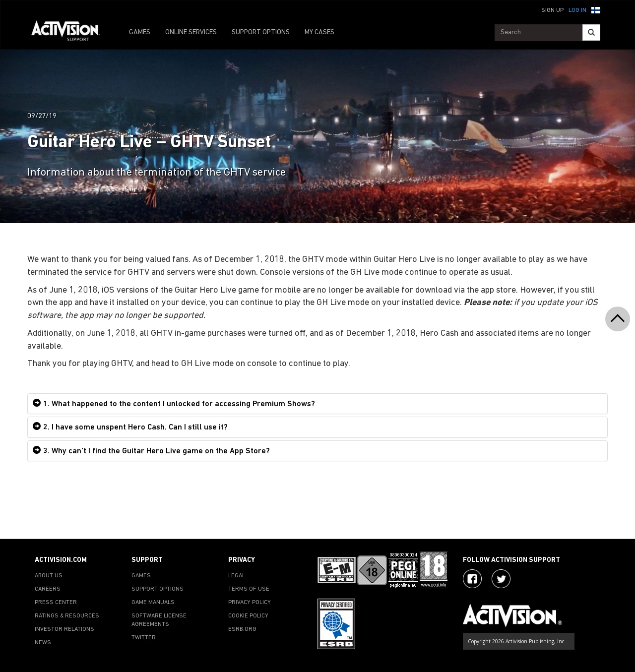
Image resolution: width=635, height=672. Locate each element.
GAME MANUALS (153, 603)
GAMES (140, 32)
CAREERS (48, 589)
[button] (596, 9)
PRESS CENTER (56, 603)
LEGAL (237, 576)
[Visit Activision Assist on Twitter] (501, 579)
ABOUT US (49, 576)
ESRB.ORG (242, 629)
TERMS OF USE (249, 589)
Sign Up (552, 10)
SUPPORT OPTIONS (261, 32)
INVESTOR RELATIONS (64, 629)
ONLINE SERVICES (191, 32)
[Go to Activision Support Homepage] (71, 33)
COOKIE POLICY (248, 616)
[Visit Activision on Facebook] (472, 579)
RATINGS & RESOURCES (67, 616)
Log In (577, 10)
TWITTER (144, 638)
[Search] (591, 32)
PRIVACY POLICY (250, 603)
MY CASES (319, 32)
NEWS (43, 643)
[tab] (317, 404)
